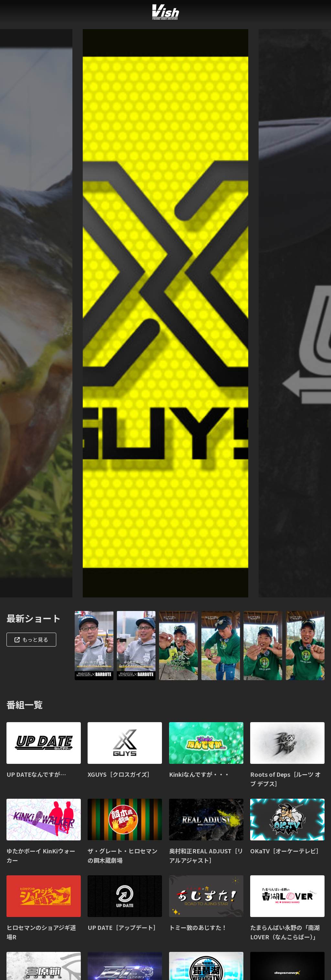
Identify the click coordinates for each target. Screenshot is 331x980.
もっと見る (31, 639)
